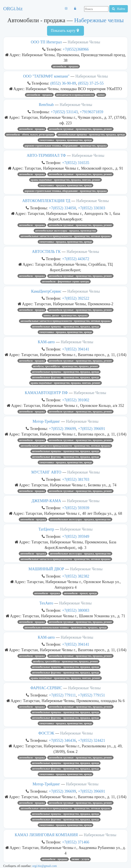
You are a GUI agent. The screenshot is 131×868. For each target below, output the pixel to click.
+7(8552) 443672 (76, 259)
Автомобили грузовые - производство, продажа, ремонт (80, 129)
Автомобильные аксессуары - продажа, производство (65, 231)
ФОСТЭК (46, 733)
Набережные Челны (84, 42)
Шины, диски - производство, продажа (65, 315)
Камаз (101, 95)
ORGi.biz (13, 9)
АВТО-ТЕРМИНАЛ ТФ (46, 155)
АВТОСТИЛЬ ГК (46, 252)
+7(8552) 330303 (91, 208)
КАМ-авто (46, 342)
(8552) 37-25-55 (91, 83)
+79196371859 (91, 112)
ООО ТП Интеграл (46, 42)
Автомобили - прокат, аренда (80, 593)
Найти (119, 9)
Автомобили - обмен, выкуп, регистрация (30, 135)
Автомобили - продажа (65, 66)
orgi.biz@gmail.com (44, 866)
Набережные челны (99, 20)
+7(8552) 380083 (76, 610)
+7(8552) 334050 (62, 208)
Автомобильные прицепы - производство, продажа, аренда (91, 135)
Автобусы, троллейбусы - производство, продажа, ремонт (66, 366)
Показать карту (65, 31)
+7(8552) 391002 (76, 400)
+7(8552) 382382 (76, 576)
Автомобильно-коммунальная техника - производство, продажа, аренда (66, 628)
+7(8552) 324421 (91, 740)
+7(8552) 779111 (62, 695)
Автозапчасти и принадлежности (75, 95)
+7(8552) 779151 (91, 695)
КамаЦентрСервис (46, 291)
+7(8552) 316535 (76, 163)
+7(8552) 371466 (76, 842)
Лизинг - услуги (80, 859)
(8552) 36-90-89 (63, 83)
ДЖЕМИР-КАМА (46, 501)
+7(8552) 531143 (64, 112)
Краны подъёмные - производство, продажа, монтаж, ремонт (65, 180)
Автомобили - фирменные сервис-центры (65, 282)
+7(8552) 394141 (76, 349)
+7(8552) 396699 (62, 429)
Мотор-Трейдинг (46, 421)
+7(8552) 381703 (76, 479)
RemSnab (46, 105)
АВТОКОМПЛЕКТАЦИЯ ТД (46, 201)
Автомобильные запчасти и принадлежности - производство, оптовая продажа (65, 236)
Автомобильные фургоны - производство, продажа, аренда (65, 377)
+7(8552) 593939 (76, 508)
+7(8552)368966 (76, 49)
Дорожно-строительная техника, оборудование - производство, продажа (65, 146)
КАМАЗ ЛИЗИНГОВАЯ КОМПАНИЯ (46, 835)
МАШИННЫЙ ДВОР (46, 569)
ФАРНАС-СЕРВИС (46, 688)
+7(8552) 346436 (62, 740)
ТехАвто (46, 603)
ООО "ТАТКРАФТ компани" (46, 76)
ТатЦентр (46, 529)
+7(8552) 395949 (76, 536)
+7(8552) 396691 (91, 429)
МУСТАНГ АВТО (46, 472)
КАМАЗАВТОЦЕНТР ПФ (46, 393)
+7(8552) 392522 (76, 298)
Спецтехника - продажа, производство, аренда (65, 140)
